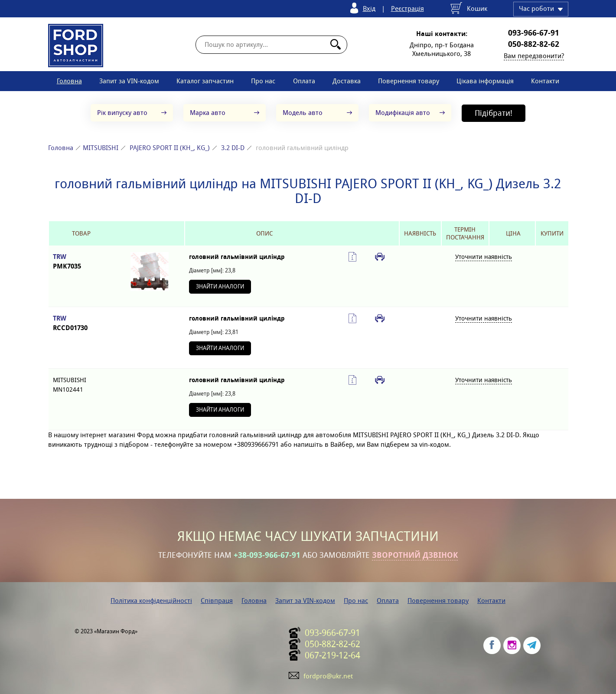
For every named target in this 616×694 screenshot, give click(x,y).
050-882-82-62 (534, 44)
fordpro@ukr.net (328, 676)
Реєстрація (407, 8)
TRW (81, 262)
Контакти (545, 81)
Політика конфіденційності (151, 601)
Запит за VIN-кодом (129, 81)
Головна (69, 81)
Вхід (369, 8)
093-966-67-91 (534, 33)
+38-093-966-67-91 (267, 555)
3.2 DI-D (233, 148)
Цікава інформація (485, 81)
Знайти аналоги (220, 286)
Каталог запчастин (205, 81)
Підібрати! (494, 113)
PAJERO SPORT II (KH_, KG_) (170, 148)
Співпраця (217, 601)
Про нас (263, 81)
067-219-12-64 (332, 655)
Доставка (347, 81)
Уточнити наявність (484, 257)
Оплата (304, 81)
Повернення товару (409, 81)
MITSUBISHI (101, 148)
